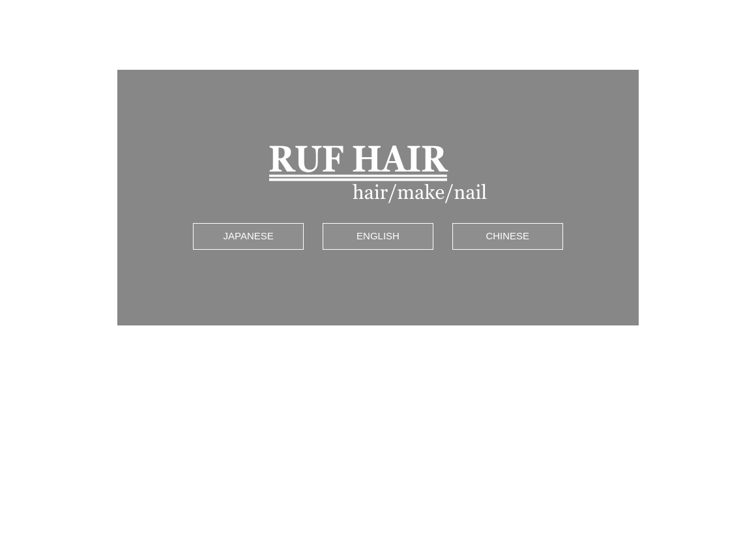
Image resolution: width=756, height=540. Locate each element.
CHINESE (507, 233)
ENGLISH (378, 233)
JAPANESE (249, 233)
